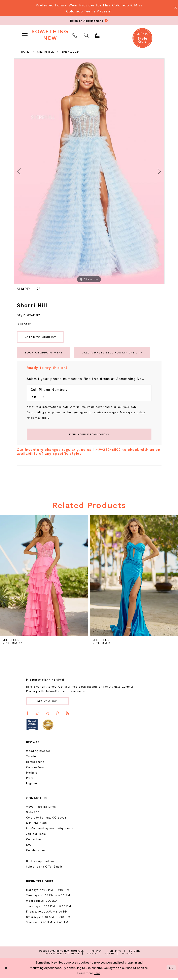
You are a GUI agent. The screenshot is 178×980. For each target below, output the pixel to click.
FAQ (29, 847)
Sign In (92, 956)
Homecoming (35, 764)
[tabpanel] (89, 171)
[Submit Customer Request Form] (89, 436)
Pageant (32, 786)
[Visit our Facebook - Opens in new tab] (27, 716)
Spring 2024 (71, 52)
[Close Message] (174, 8)
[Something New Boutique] (50, 35)
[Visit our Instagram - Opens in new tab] (47, 716)
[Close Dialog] (6, 970)
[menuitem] (25, 35)
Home (25, 52)
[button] (25, 35)
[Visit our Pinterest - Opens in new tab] (57, 716)
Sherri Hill (46, 52)
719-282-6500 (108, 451)
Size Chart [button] (25, 324)
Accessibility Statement (62, 956)
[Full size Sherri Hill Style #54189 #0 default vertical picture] (89, 171)
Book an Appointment (44, 354)
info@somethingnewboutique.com (50, 831)
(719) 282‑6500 (37, 825)
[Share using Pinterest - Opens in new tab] (38, 289)
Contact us (34, 842)
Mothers (32, 775)
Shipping (115, 953)
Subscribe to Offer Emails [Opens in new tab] (44, 869)
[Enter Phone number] (87, 398)
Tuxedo (31, 759)
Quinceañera (35, 770)
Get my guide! (48, 703)
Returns (135, 953)
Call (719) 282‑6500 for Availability (116, 354)
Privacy (97, 953)
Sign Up (110, 956)
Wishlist (128, 956)
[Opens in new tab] (32, 727)
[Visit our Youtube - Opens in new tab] (67, 716)
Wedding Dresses (38, 753)
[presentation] (44, 578)
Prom (30, 780)
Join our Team (36, 836)
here (97, 975)
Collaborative (36, 852)
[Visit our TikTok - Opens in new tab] (37, 716)
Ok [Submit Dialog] (171, 970)
